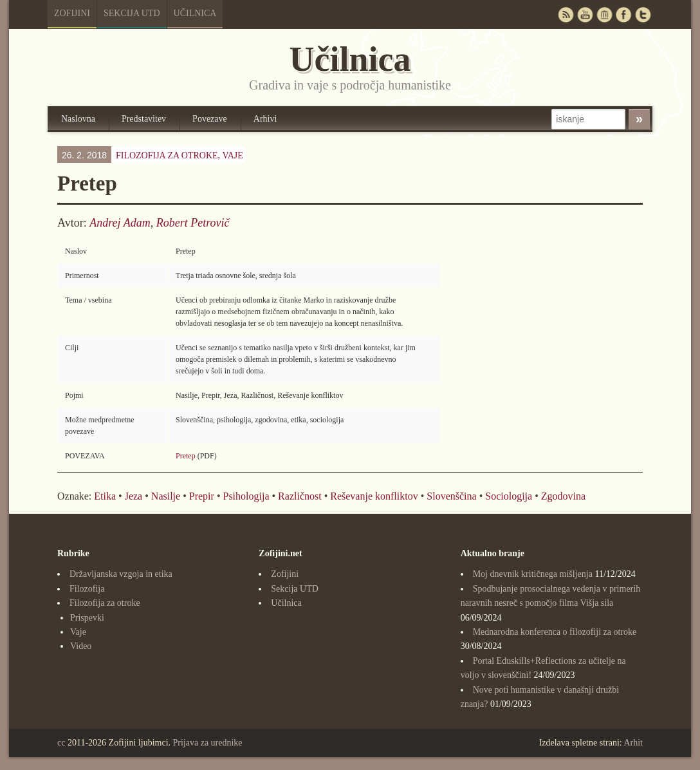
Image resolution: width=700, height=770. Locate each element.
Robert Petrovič (193, 223)
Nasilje (166, 496)
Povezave (210, 119)
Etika (105, 496)
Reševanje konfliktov (374, 496)
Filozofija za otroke (105, 603)
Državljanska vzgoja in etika (121, 574)
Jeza (134, 496)
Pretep (186, 456)
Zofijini (72, 13)
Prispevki (87, 618)
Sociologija (509, 496)
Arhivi (265, 119)
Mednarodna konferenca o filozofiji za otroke (555, 632)
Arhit (633, 743)
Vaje (232, 155)
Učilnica (195, 13)
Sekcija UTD (132, 13)
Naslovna (78, 119)
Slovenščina (451, 496)
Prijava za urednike (208, 743)
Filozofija (87, 589)
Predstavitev (144, 119)
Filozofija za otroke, (180, 155)
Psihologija (246, 496)
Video (81, 646)
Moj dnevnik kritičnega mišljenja (533, 574)
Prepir (202, 496)
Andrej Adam (120, 223)
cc (61, 743)
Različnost (300, 496)
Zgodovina (563, 496)
